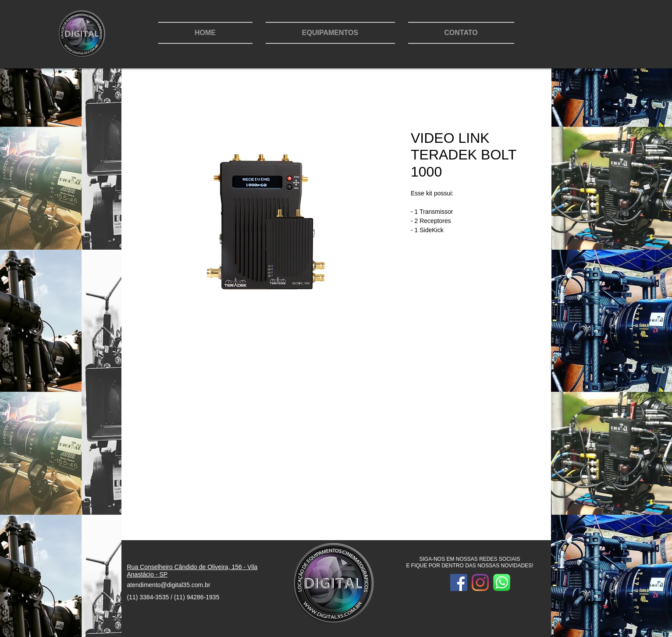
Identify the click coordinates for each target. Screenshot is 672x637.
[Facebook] (459, 582)
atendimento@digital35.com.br (169, 585)
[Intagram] (480, 582)
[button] (330, 33)
